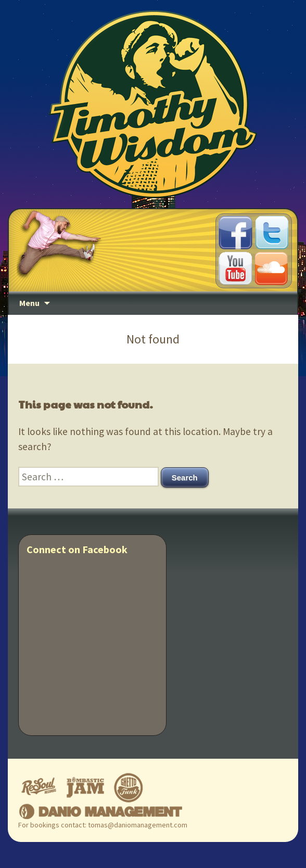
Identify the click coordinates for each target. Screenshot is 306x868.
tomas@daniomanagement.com (138, 825)
